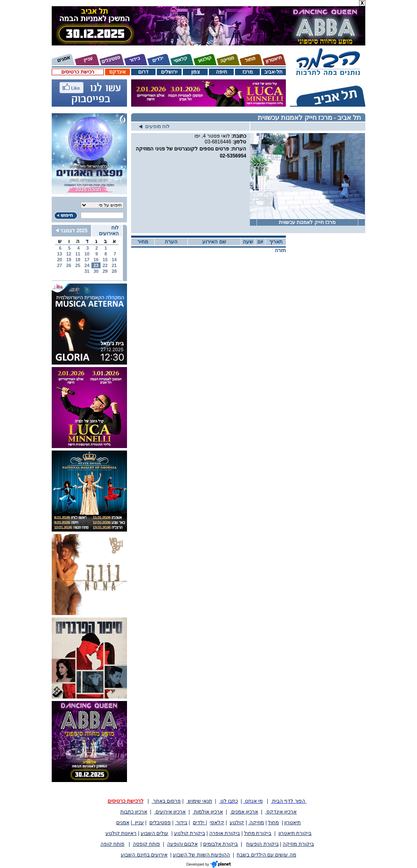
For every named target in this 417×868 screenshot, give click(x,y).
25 (78, 265)
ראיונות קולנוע (121, 833)
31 (87, 271)
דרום (143, 72)
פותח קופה (113, 844)
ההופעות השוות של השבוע (201, 855)
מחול (273, 823)
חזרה (280, 250)
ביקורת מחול (258, 833)
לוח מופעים (154, 126)
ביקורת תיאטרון (295, 833)
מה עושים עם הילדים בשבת (266, 855)
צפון (195, 72)
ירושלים (169, 72)
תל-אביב (273, 72)
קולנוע (237, 823)
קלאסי (217, 823)
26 (69, 265)
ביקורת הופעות (262, 844)
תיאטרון (292, 823)
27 (60, 265)
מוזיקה (256, 823)
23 (96, 265)
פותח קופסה (146, 844)
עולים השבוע (155, 833)
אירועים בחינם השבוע (144, 855)
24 (87, 265)
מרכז (248, 72)
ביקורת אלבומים (220, 844)
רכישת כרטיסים (78, 72)
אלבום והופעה (182, 844)
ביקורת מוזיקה (298, 844)
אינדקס (117, 72)
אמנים (123, 823)
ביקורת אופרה (225, 833)
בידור (181, 823)
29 (105, 271)
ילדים (199, 823)
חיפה (222, 72)
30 (96, 271)
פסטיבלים (160, 823)
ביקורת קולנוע (190, 833)
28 (114, 271)
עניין (138, 823)
